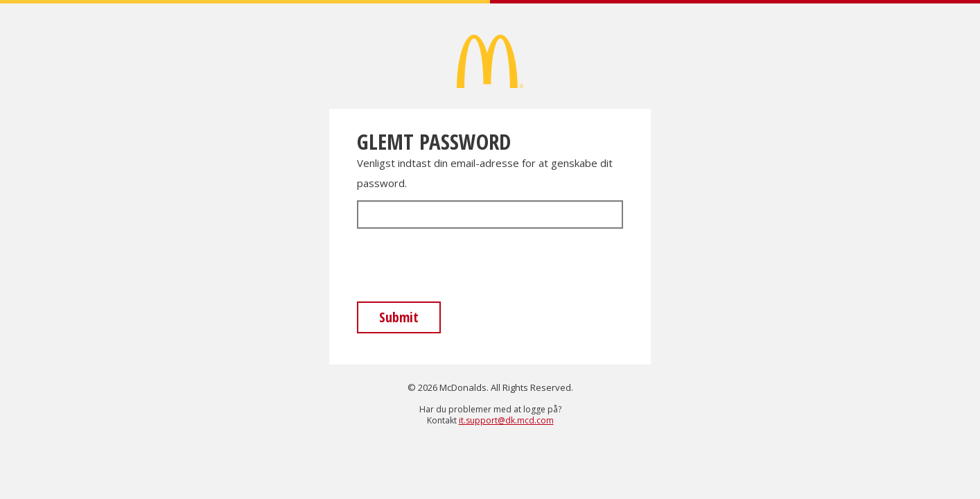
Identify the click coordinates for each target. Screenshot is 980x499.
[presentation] (462, 266)
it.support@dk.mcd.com (506, 420)
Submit (399, 317)
